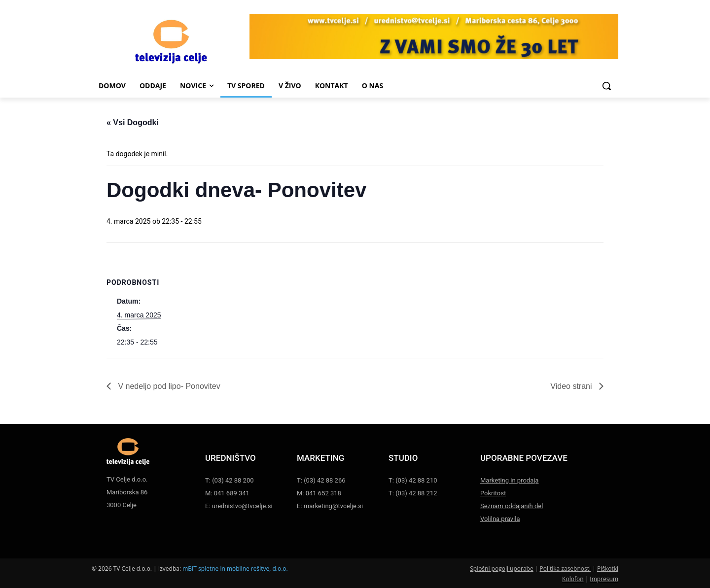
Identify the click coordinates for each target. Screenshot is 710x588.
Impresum (604, 579)
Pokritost (493, 493)
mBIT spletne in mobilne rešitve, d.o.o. (235, 569)
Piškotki (608, 569)
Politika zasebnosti (565, 569)
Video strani (572, 386)
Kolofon (573, 579)
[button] (606, 86)
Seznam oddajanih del (512, 506)
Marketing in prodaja (509, 480)
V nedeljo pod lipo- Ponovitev (168, 386)
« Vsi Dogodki (133, 122)
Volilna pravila (500, 519)
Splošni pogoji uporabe (501, 569)
